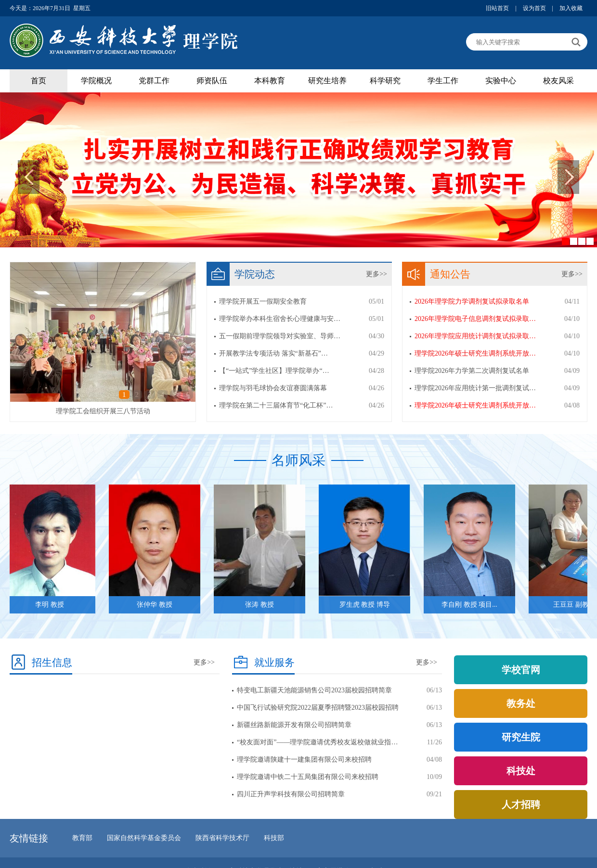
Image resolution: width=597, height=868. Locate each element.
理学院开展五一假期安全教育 (263, 301)
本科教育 (270, 81)
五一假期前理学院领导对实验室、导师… (280, 336)
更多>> (376, 274)
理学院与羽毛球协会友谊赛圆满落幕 (273, 388)
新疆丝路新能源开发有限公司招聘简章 (294, 725)
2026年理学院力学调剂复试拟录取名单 (472, 301)
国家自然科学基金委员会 (144, 838)
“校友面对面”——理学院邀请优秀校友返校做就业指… (317, 742)
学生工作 (443, 81)
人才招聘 (521, 804)
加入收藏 (571, 8)
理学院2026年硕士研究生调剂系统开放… (475, 353)
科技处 (521, 771)
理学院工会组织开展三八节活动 (103, 411)
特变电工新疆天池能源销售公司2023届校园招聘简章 (314, 690)
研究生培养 (327, 81)
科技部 (274, 838)
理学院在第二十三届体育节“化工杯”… (276, 405)
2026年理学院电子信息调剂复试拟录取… (475, 319)
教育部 (82, 838)
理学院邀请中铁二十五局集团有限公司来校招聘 (308, 777)
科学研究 (385, 81)
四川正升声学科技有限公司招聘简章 (291, 794)
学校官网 (521, 670)
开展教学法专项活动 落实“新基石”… (273, 353)
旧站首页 (497, 8)
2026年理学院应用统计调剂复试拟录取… (475, 336)
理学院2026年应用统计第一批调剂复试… (475, 388)
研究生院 (521, 737)
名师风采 (298, 460)
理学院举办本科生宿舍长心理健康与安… (280, 319)
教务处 (521, 703)
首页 (39, 81)
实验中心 (501, 81)
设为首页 (534, 8)
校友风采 (558, 81)
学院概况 (96, 81)
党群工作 (154, 81)
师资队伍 (212, 81)
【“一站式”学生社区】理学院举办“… (274, 371)
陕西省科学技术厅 (222, 838)
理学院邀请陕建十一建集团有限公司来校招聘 (304, 759)
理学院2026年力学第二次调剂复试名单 (472, 371)
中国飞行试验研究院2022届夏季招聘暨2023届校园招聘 (318, 708)
